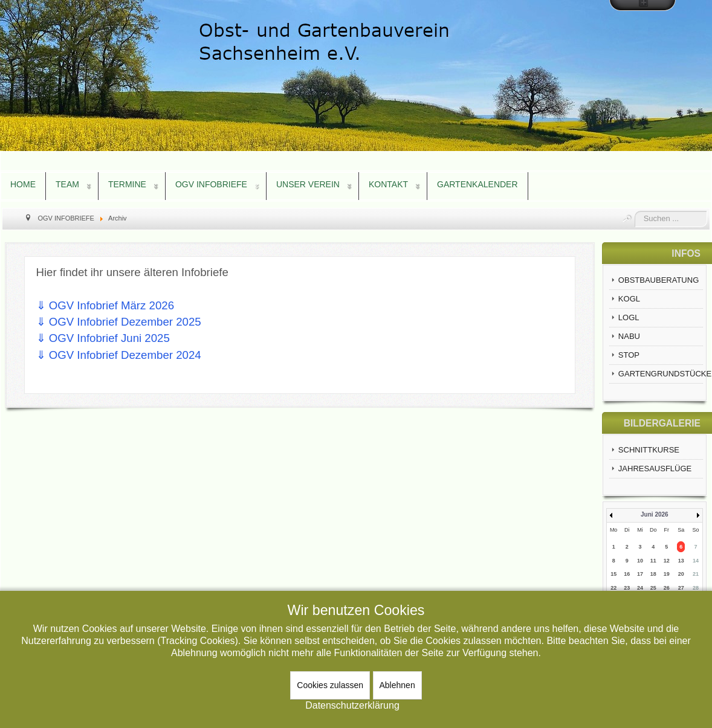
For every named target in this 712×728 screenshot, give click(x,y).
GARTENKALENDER (477, 184)
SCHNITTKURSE (649, 450)
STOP (629, 355)
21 (696, 574)
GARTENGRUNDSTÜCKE (661, 374)
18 (653, 574)
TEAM (67, 184)
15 (613, 574)
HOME (23, 184)
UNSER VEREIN (308, 184)
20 (681, 574)
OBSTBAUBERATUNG (659, 280)
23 (627, 588)
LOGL (629, 317)
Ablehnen (397, 685)
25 (653, 588)
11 (653, 561)
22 (613, 588)
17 (640, 574)
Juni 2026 (655, 514)
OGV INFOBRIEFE (211, 184)
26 (667, 588)
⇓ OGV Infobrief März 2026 (105, 305)
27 (681, 588)
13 (681, 561)
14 (696, 561)
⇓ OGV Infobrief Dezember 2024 (119, 355)
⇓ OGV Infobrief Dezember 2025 (119, 322)
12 (667, 561)
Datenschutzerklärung (352, 705)
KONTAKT (388, 184)
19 (667, 574)
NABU (629, 336)
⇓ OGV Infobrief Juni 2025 (103, 338)
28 (696, 588)
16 (627, 574)
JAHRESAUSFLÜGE (655, 469)
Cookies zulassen (330, 685)
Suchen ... (635, 211)
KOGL (629, 299)
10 (640, 561)
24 (640, 588)
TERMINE (127, 184)
